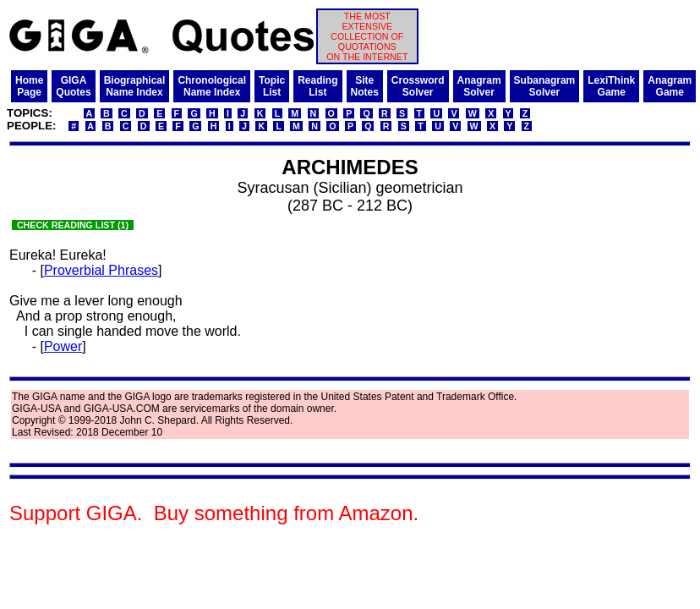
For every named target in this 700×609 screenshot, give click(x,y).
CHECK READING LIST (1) (73, 225)
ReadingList (317, 86)
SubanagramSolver (545, 86)
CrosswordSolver (418, 86)
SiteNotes (365, 86)
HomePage (29, 86)
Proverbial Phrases (101, 270)
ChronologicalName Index (212, 86)
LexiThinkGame (611, 86)
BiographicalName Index (135, 86)
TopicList (272, 86)
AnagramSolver (479, 86)
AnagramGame (670, 86)
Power (63, 346)
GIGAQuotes (73, 86)
